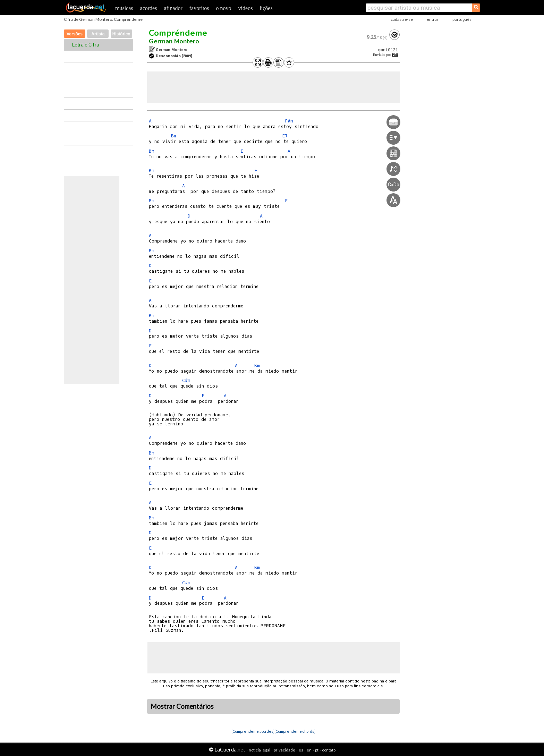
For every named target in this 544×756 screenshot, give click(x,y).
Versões (75, 34)
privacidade (284, 750)
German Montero (174, 41)
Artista (98, 34)
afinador (173, 8)
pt (317, 750)
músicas (124, 8)
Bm (174, 136)
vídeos (246, 8)
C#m (186, 380)
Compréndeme (178, 33)
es (301, 750)
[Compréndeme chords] (295, 731)
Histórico (121, 34)
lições (266, 8)
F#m (289, 121)
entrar (433, 19)
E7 (285, 136)
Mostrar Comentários (182, 706)
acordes (149, 8)
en (309, 750)
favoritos (199, 8)
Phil (395, 55)
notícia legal (260, 750)
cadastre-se (402, 19)
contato (329, 750)
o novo (224, 8)
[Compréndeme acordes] (253, 731)
